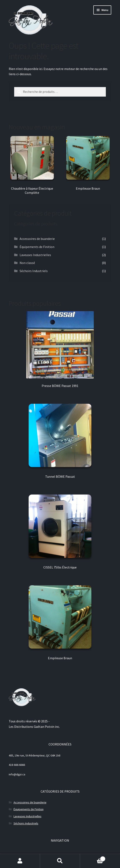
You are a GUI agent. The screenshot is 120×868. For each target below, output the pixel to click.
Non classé (27, 263)
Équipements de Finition (37, 247)
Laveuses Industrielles (35, 255)
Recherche (60, 861)
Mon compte (20, 861)
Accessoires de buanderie (37, 239)
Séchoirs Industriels (34, 271)
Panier (93, 858)
